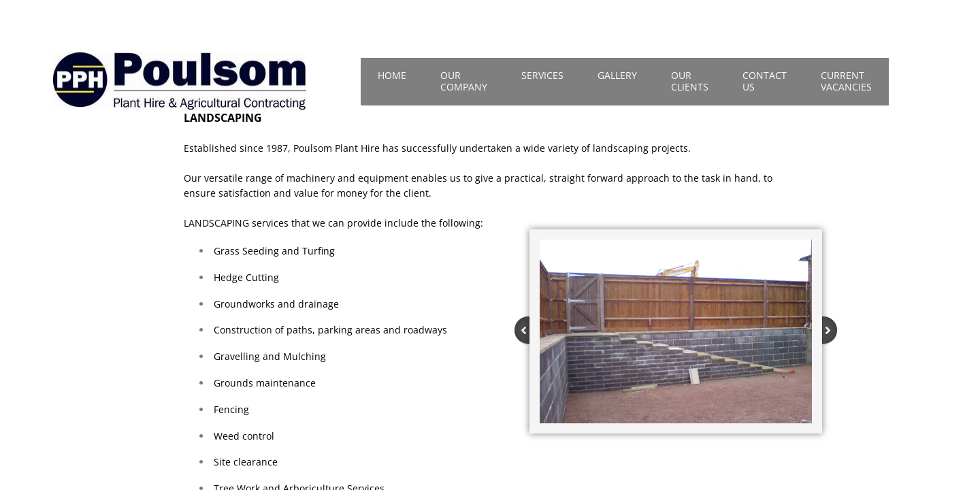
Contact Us (765, 81)
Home (392, 75)
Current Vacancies (846, 81)
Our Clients (690, 81)
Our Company (464, 81)
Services (542, 75)
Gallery (617, 75)
